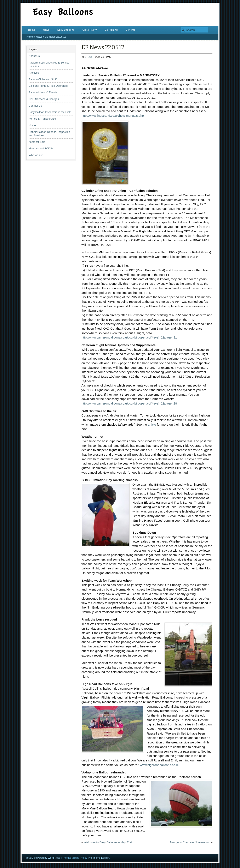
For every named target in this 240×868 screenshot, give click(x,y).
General (130, 30)
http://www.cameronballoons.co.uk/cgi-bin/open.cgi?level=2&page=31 (129, 337)
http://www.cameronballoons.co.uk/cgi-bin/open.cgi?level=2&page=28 (129, 403)
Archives (34, 73)
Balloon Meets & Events (43, 92)
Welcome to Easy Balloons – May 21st (108, 842)
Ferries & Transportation (43, 119)
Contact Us (35, 106)
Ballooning (111, 30)
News (46, 30)
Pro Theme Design (98, 858)
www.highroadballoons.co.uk (160, 765)
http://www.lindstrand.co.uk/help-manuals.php (113, 116)
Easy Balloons (66, 30)
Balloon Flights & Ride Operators (48, 86)
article (152, 424)
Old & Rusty (90, 30)
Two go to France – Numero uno (190, 842)
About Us (34, 56)
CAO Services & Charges (44, 99)
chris (89, 57)
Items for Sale (37, 142)
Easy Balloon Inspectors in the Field (50, 112)
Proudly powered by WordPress (42, 858)
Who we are (36, 155)
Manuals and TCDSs (41, 148)
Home (32, 30)
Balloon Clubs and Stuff (43, 79)
